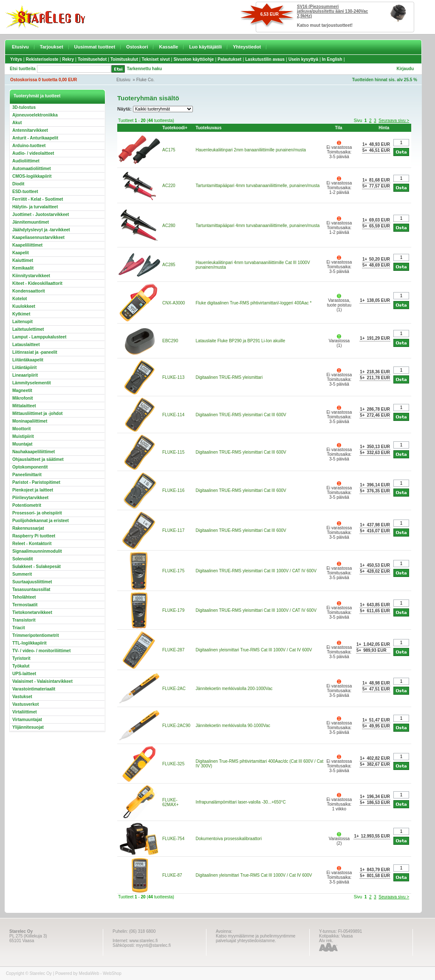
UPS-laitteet (24, 674)
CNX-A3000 (174, 303)
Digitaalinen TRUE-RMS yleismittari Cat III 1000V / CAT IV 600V (256, 571)
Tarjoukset (52, 47)
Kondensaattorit (29, 291)
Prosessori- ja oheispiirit (37, 513)
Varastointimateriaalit (34, 689)
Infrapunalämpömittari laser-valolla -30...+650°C (241, 802)
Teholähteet (24, 597)
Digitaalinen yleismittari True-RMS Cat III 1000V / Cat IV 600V (254, 650)
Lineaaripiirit (25, 375)
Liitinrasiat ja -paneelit (35, 352)
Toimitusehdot (92, 59)
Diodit (18, 184)
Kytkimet (21, 314)
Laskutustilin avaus (265, 59)
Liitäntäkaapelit (28, 360)
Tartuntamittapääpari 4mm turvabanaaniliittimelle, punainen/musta (258, 186)
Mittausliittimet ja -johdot (37, 413)
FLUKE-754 (173, 839)
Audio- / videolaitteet (33, 153)
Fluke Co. (145, 80)
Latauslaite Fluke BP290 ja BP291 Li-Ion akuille (241, 341)
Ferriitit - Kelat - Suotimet (38, 199)
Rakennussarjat (28, 528)
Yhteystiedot (247, 47)
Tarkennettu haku (145, 69)
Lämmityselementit (32, 383)
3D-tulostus (24, 107)
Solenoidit (23, 559)
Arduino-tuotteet (29, 146)
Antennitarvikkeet (30, 130)
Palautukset (229, 59)
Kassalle (168, 47)
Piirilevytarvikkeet (30, 498)
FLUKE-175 (173, 571)
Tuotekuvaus (209, 128)
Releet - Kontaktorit (32, 544)
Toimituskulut (124, 59)
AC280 (169, 226)
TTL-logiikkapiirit (30, 643)
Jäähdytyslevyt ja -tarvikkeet (41, 230)
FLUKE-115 (173, 452)
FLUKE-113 (173, 377)
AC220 (169, 186)
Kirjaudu (405, 69)
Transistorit (24, 620)
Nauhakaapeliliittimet (34, 452)
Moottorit (21, 429)
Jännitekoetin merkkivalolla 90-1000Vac (233, 726)
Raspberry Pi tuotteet (34, 536)
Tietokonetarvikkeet (32, 612)
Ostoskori (137, 47)
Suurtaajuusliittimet (32, 582)
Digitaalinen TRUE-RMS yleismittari (229, 377)
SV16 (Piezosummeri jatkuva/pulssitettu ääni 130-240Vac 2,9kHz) (332, 11)
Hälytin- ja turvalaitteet (35, 207)
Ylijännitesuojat (28, 727)
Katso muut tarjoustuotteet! (325, 25)
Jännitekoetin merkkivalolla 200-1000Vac (234, 689)
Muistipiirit (23, 436)
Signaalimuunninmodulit (37, 551)
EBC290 (170, 341)
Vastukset (22, 697)
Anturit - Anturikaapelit (35, 138)
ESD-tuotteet (25, 192)
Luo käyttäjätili (205, 47)
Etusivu (20, 47)
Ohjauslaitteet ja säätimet (38, 459)
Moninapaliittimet (30, 421)
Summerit (22, 574)
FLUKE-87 (172, 875)
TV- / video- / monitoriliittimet (41, 651)
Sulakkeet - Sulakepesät (37, 567)
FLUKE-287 (173, 650)
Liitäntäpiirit (24, 368)
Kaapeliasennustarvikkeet (38, 237)
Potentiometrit (27, 505)
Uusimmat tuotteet (95, 47)
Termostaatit (25, 605)
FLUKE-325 (173, 764)
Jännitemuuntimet (31, 222)
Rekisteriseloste (42, 59)
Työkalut (21, 666)
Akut (17, 123)
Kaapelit (21, 253)
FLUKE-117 (173, 530)
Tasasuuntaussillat (31, 589)
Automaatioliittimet (32, 169)
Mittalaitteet (24, 406)
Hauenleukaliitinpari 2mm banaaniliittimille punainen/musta (251, 150)
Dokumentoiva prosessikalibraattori (229, 839)
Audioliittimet (26, 161)
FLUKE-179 (173, 610)
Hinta (384, 128)
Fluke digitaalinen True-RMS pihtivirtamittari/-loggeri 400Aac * (254, 303)
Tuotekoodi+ (175, 128)
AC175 (169, 150)
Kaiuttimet (23, 260)
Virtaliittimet (25, 712)
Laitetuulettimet (28, 329)
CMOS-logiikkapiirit (32, 176)
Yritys (16, 59)
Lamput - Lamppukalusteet (39, 337)
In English (332, 59)
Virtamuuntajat (27, 720)
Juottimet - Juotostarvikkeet (41, 214)
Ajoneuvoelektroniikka (35, 115)
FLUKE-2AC (174, 689)
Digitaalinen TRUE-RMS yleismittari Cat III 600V (241, 415)
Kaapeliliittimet (27, 245)
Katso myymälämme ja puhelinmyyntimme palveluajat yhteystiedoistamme (256, 938)
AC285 (169, 265)
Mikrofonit (23, 398)
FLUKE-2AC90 (176, 726)
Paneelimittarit (27, 475)
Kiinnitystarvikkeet (31, 276)
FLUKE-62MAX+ (171, 802)
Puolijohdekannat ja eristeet (41, 521)
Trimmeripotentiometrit (35, 635)
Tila (338, 128)
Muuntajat (22, 444)
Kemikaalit (23, 268)
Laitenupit (23, 322)
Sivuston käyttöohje (193, 59)
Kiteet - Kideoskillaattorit (37, 283)
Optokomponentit (30, 467)
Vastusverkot (25, 704)
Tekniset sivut (156, 59)
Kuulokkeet (24, 306)
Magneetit (22, 391)
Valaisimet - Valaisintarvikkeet (42, 681)
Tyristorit (21, 658)
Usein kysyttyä (303, 59)
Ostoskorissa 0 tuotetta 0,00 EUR (44, 80)
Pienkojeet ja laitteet (33, 490)
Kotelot (20, 299)
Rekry (68, 59)
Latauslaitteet (26, 345)
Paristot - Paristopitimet (36, 482)
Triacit (18, 628)
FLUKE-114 (173, 415)
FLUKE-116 (173, 490)
